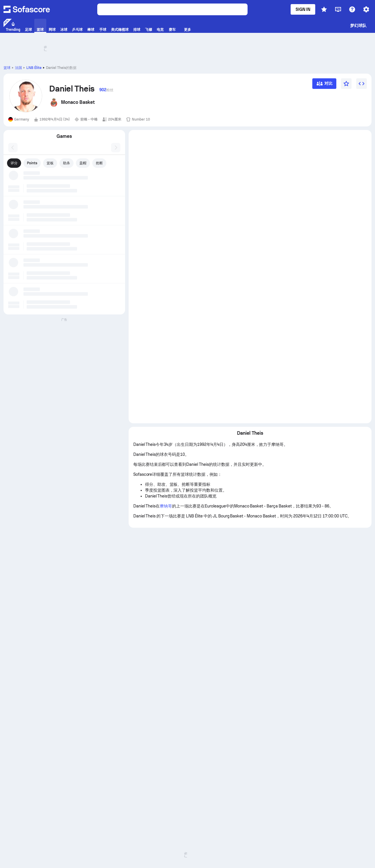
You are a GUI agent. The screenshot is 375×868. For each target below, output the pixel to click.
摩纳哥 (166, 506)
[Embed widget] (362, 84)
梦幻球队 (358, 26)
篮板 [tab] (50, 163)
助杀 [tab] (67, 163)
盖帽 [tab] (83, 163)
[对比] (324, 86)
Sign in (303, 9)
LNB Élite (34, 68)
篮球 (7, 68)
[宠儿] (346, 84)
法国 (18, 68)
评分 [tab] (14, 163)
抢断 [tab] (99, 163)
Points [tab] (32, 163)
